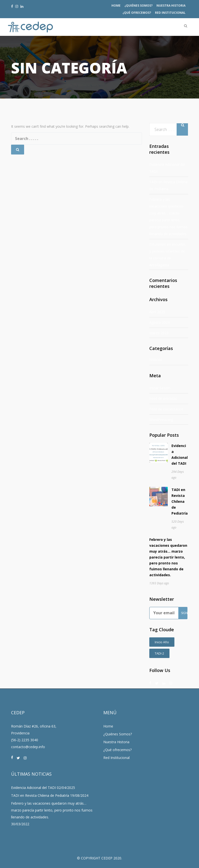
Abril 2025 (157, 312)
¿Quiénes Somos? (138, 6)
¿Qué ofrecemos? (137, 13)
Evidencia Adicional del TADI (167, 168)
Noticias (156, 359)
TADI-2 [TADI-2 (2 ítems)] (159, 653)
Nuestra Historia (171, 6)
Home (116, 6)
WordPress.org (161, 420)
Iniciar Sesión (160, 388)
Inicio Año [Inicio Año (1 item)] (162, 642)
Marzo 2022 (159, 333)
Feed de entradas (163, 399)
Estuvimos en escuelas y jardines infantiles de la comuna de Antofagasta (167, 255)
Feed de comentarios (166, 409)
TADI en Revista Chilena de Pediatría (168, 185)
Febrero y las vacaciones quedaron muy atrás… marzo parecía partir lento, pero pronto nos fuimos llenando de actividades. (168, 217)
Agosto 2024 (160, 322)
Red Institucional (170, 13)
